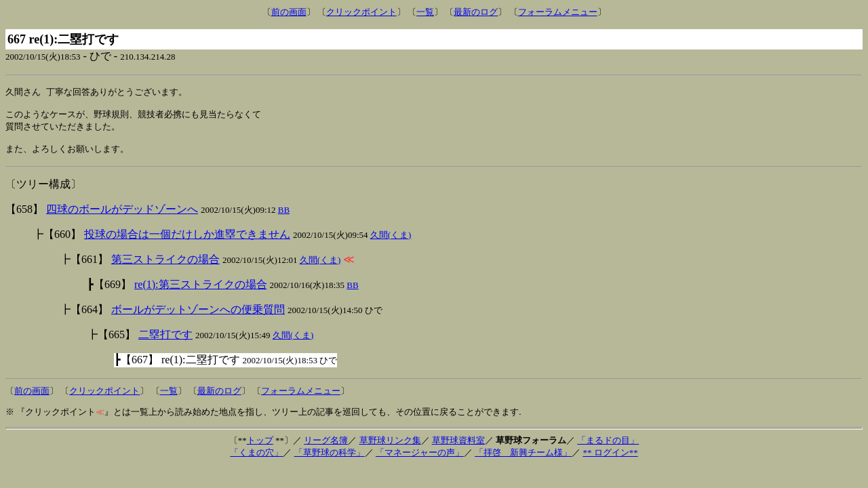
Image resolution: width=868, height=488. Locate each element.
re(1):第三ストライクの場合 (201, 291)
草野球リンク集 (390, 447)
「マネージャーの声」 (420, 459)
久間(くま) (391, 242)
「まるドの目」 (608, 447)
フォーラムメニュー (558, 12)
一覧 (425, 12)
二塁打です (165, 341)
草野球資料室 (458, 447)
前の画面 (289, 12)
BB (284, 217)
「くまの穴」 (256, 459)
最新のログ (476, 12)
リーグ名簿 (326, 447)
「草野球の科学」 (330, 459)
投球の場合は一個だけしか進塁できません (187, 241)
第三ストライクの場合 (165, 266)
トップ (260, 447)
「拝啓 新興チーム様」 (523, 459)
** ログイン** (610, 459)
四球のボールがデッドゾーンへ (122, 216)
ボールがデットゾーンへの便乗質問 (198, 316)
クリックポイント (361, 12)
